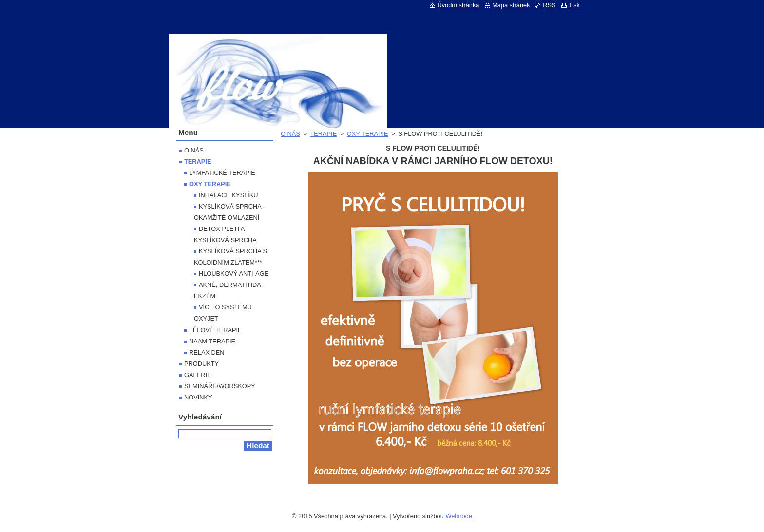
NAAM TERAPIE (212, 341)
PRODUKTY (201, 364)
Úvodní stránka (458, 5)
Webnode (459, 516)
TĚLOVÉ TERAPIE (216, 330)
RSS (549, 5)
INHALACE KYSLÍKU (229, 195)
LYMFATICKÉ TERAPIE (222, 173)
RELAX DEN (207, 352)
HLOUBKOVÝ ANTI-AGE (234, 274)
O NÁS (290, 134)
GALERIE (198, 375)
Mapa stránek (511, 5)
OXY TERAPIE (368, 134)
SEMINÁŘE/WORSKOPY (220, 386)
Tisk (574, 5)
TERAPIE (323, 134)
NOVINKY (198, 397)
